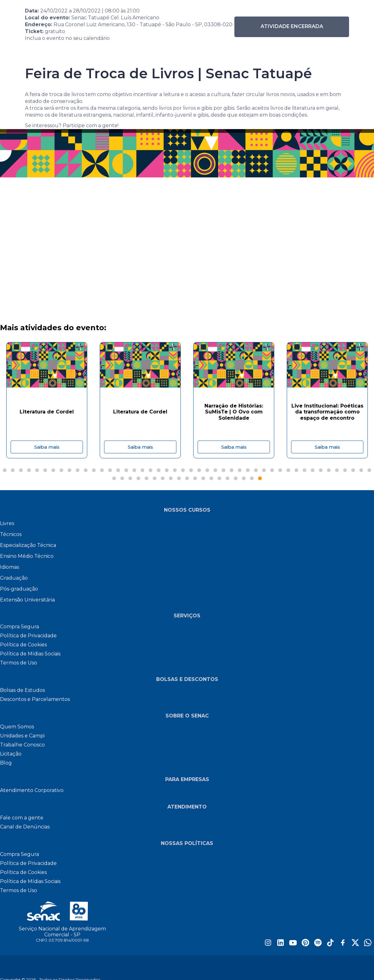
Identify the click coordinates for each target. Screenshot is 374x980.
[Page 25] (199, 470)
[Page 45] (361, 470)
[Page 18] (142, 470)
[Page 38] (304, 470)
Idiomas (10, 567)
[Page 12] (94, 470)
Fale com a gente (22, 818)
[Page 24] (191, 470)
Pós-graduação (19, 589)
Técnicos (11, 534)
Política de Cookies (23, 645)
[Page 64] (252, 478)
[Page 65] (260, 478)
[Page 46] (369, 470)
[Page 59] (211, 478)
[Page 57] (195, 478)
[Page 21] (167, 470)
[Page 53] (163, 478)
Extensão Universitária (27, 600)
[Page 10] (78, 470)
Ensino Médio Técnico (27, 556)
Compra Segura (19, 627)
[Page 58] (203, 478)
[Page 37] (296, 470)
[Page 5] (37, 470)
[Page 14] (110, 470)
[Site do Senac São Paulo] (62, 911)
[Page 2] (13, 470)
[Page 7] (53, 470)
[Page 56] (187, 478)
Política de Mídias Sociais (30, 654)
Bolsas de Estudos (22, 690)
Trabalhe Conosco (22, 745)
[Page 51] (146, 478)
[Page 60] (219, 478)
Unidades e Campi (22, 736)
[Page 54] (171, 478)
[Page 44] (353, 470)
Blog (6, 763)
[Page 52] (155, 478)
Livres (7, 523)
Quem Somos (17, 727)
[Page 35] (280, 470)
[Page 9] (70, 470)
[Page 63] (244, 478)
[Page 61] (228, 478)
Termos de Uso (19, 663)
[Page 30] (240, 470)
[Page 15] (118, 470)
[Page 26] (207, 470)
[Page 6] (45, 470)
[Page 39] (313, 470)
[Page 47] (114, 478)
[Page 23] (183, 470)
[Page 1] (5, 470)
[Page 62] (236, 478)
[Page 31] (248, 470)
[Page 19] (151, 470)
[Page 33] (264, 470)
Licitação (11, 754)
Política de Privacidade (28, 636)
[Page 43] (345, 470)
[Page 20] (159, 470)
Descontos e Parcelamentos (35, 699)
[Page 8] (61, 470)
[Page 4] (29, 470)
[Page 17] (134, 470)
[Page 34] (272, 470)
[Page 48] (122, 478)
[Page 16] (126, 470)
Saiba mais (47, 447)
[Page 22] (175, 470)
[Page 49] (130, 478)
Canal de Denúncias (25, 827)
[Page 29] (232, 470)
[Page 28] (223, 470)
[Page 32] (256, 470)
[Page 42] (337, 470)
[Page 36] (288, 470)
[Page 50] (138, 478)
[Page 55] (179, 478)
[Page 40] (321, 470)
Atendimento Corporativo (32, 790)
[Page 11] (86, 470)
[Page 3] (21, 470)
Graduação (14, 578)
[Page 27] (215, 470)
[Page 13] (102, 470)
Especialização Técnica (28, 545)
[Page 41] (329, 470)
